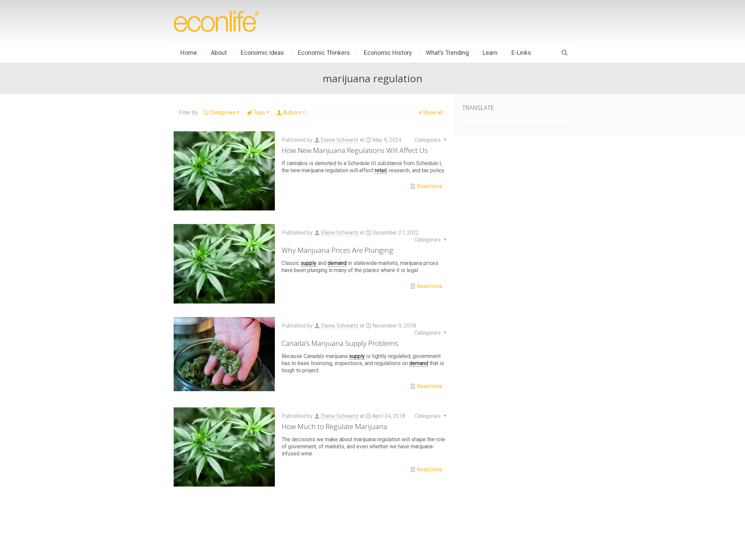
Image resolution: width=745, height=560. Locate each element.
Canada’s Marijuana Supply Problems (340, 343)
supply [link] (309, 263)
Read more (430, 186)
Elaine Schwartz (340, 140)
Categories (222, 113)
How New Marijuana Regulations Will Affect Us (355, 150)
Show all (430, 113)
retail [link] (381, 170)
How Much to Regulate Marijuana (334, 426)
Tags (259, 113)
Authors (292, 113)
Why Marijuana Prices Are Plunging (337, 250)
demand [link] (337, 263)
